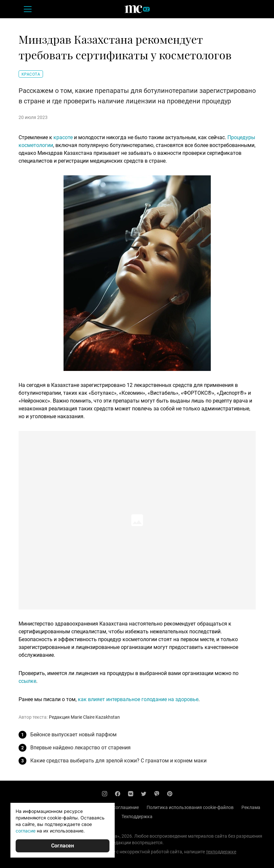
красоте (63, 137)
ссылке (27, 681)
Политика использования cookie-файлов (190, 807)
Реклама (251, 807)
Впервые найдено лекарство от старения (80, 748)
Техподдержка (137, 817)
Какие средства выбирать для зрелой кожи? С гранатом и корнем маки (118, 761)
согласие (26, 831)
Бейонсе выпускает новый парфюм (73, 735)
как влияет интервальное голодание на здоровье (138, 699)
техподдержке (221, 852)
